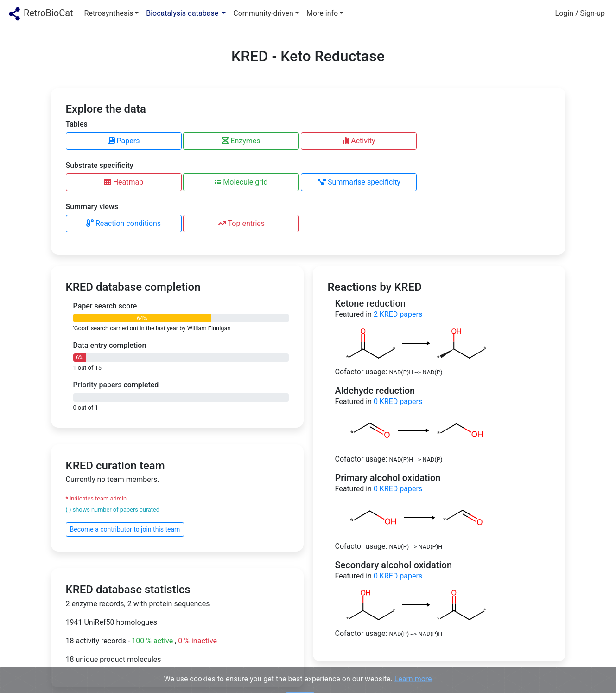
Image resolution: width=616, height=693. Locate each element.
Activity (359, 141)
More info (322, 13)
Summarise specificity (359, 182)
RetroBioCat (40, 14)
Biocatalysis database (183, 13)
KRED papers (398, 314)
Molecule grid (241, 182)
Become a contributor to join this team (125, 529)
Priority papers (98, 385)
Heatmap (124, 182)
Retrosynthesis (109, 13)
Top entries (241, 223)
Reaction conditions (124, 223)
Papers (124, 141)
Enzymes (241, 141)
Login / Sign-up (580, 13)
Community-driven (263, 13)
